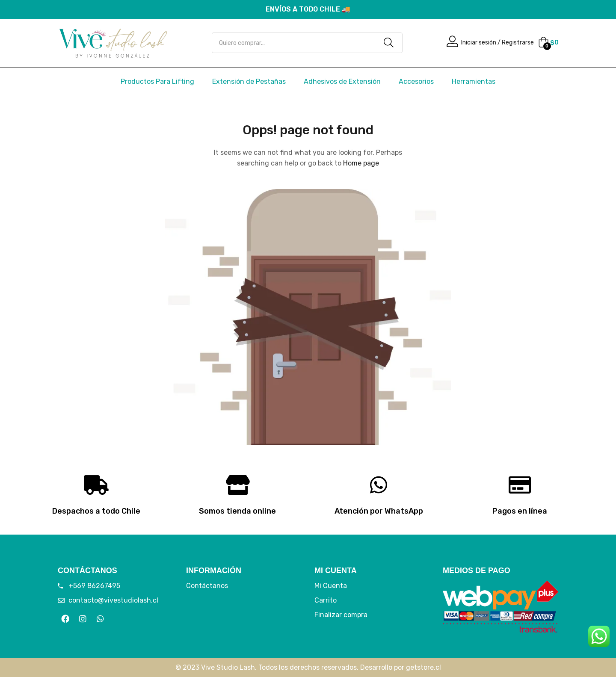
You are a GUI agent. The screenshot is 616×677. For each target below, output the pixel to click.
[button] (548, 43)
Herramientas (474, 81)
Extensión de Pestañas (249, 81)
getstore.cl (423, 667)
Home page (361, 163)
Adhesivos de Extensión (342, 81)
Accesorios (416, 81)
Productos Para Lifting (157, 81)
